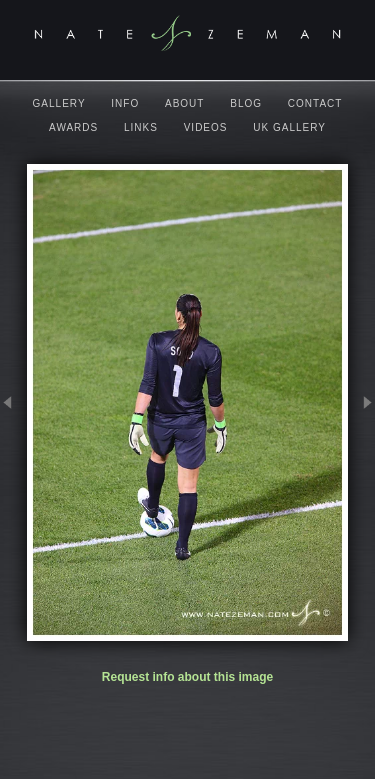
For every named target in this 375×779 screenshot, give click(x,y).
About (184, 103)
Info (125, 103)
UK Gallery (289, 127)
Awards (73, 127)
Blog (246, 103)
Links (141, 127)
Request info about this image (187, 677)
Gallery (59, 103)
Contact (315, 103)
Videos (206, 127)
